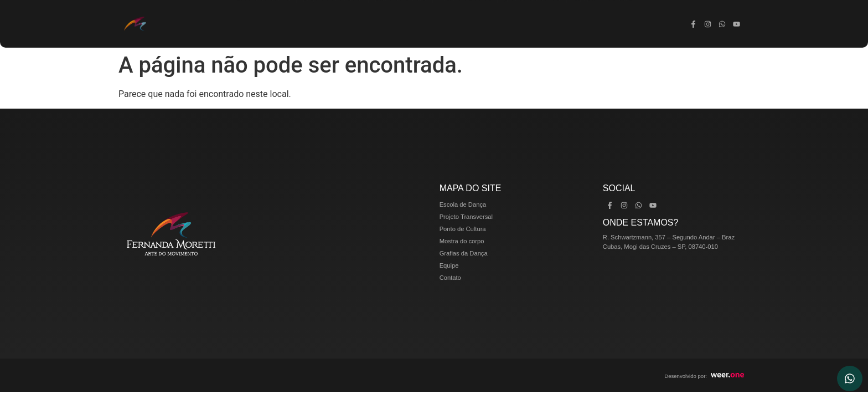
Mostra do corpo (465, 24)
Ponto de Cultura (401, 24)
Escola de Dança (263, 24)
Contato (619, 24)
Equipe (584, 24)
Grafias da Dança (532, 24)
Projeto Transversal (332, 24)
